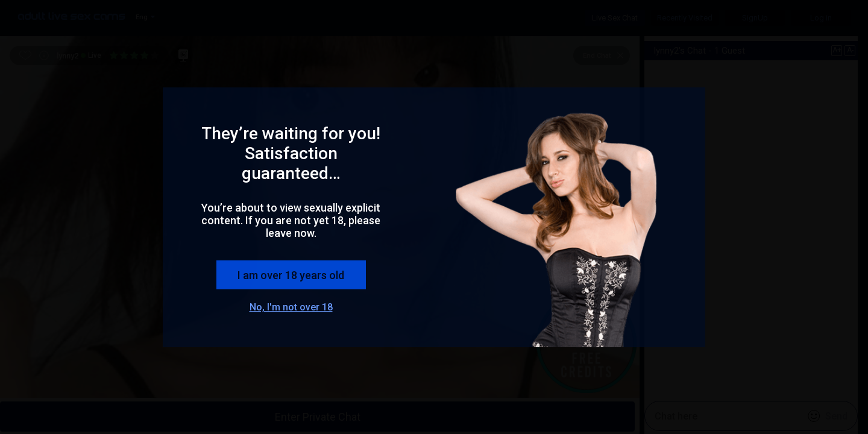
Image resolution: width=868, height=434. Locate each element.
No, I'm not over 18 (291, 307)
